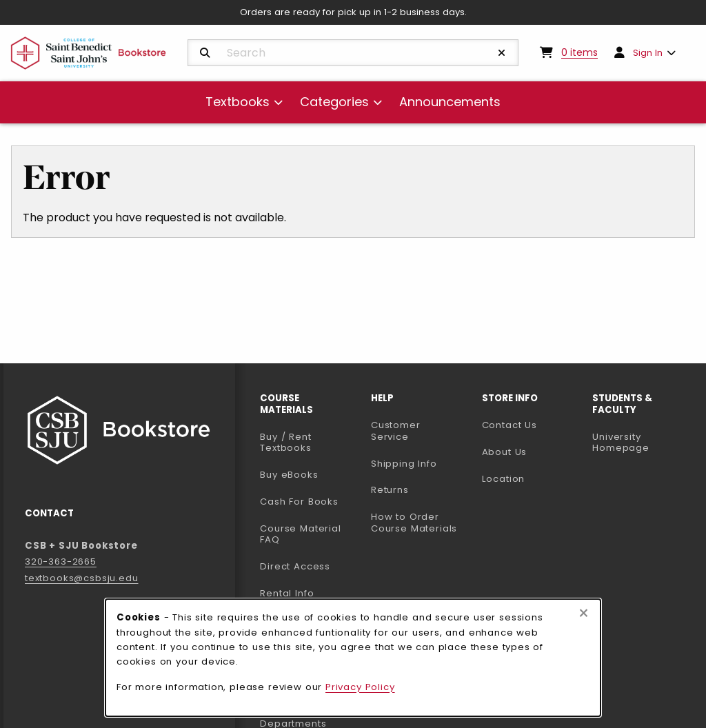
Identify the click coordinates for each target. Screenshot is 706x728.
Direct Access (295, 566)
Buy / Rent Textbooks (285, 443)
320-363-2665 (61, 562)
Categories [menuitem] (334, 102)
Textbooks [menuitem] (238, 102)
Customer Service (396, 431)
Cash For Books (299, 502)
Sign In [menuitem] (648, 53)
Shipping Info (404, 464)
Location (504, 479)
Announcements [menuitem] (450, 102)
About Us (505, 452)
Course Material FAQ (300, 534)
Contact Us (510, 425)
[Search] (205, 53)
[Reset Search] (502, 53)
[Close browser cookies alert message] (584, 614)
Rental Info (287, 593)
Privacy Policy (360, 687)
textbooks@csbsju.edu (82, 578)
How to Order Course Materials (414, 523)
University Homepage (642, 443)
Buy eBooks (310, 474)
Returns (390, 490)
